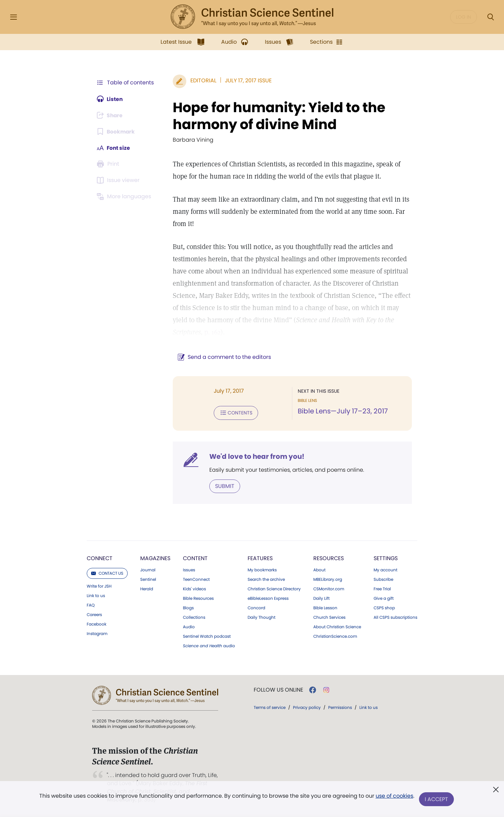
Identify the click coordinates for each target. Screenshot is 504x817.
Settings (386, 558)
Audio (189, 627)
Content (195, 558)
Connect (100, 558)
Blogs (188, 608)
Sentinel (148, 579)
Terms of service (270, 707)
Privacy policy (307, 707)
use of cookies (394, 796)
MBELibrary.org (328, 579)
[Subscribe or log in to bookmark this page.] (116, 131)
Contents (235, 413)
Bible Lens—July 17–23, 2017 (342, 411)
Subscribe (383, 579)
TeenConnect (196, 579)
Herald (147, 589)
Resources (329, 558)
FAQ (91, 605)
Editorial (202, 80)
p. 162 (211, 332)
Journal (148, 570)
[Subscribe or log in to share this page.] (111, 115)
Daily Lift (321, 598)
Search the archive (266, 579)
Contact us (107, 573)
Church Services (329, 617)
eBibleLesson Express (268, 598)
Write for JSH (99, 586)
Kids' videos (194, 589)
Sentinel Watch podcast (207, 636)
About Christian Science (337, 627)
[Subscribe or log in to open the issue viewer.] (119, 180)
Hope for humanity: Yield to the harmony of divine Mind (278, 116)
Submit (223, 486)
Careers (94, 614)
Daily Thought (261, 617)
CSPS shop (384, 608)
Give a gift (384, 598)
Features (260, 558)
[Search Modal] (490, 17)
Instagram (97, 633)
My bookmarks (262, 570)
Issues (189, 570)
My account (385, 570)
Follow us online (278, 690)
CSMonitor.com (329, 589)
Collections (194, 617)
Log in (464, 17)
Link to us (96, 595)
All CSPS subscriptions (395, 617)
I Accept (437, 799)
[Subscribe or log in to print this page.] (109, 164)
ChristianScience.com (335, 636)
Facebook (97, 624)
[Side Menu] (14, 17)
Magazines (155, 558)
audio (209, 646)
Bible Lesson (325, 608)
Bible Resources (198, 598)
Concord (256, 608)
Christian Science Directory (274, 589)
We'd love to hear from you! (256, 456)
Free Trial (382, 589)
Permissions (340, 707)
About (319, 570)
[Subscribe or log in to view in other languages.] (125, 197)
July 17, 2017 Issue (247, 80)
